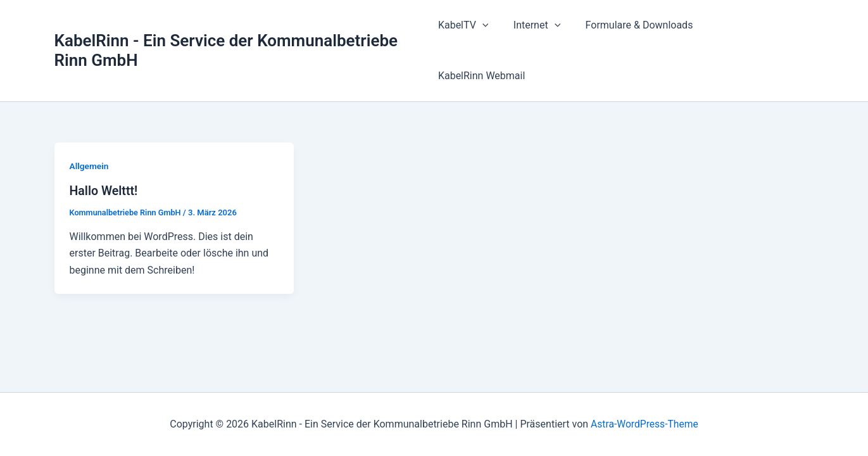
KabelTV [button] (476, 30)
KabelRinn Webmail (760, 29)
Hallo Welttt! (104, 149)
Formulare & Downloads (643, 29)
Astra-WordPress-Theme (645, 424)
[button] (495, 30)
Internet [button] (545, 30)
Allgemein (90, 124)
